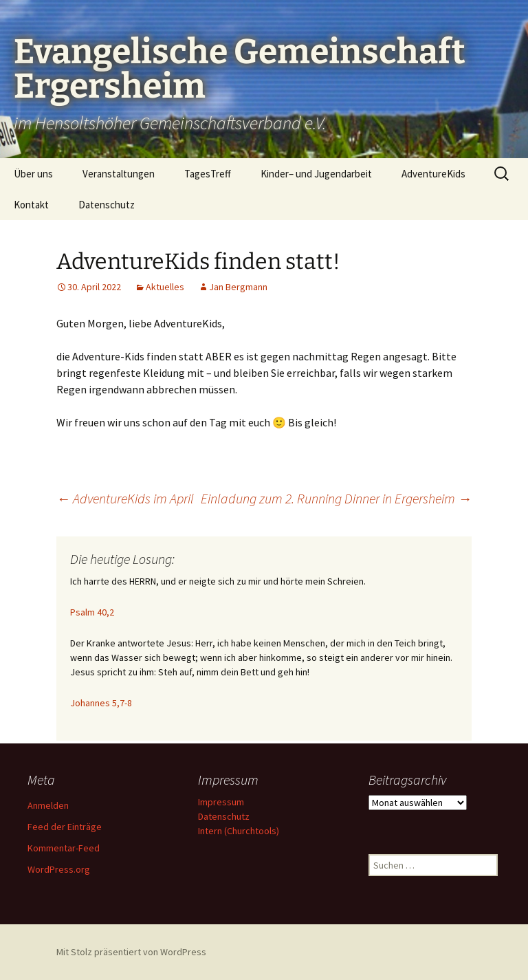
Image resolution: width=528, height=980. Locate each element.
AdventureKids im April (125, 498)
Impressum (221, 802)
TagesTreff (208, 174)
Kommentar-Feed (64, 848)
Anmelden (48, 805)
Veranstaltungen (119, 174)
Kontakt (31, 205)
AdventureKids (433, 174)
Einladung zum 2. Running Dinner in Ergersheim (336, 498)
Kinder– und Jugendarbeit (316, 174)
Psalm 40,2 (92, 612)
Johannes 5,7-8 (101, 703)
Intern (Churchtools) (239, 831)
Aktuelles (165, 287)
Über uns (33, 174)
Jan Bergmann (238, 287)
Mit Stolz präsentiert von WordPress (131, 952)
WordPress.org (59, 869)
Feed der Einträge (65, 827)
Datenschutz (107, 205)
